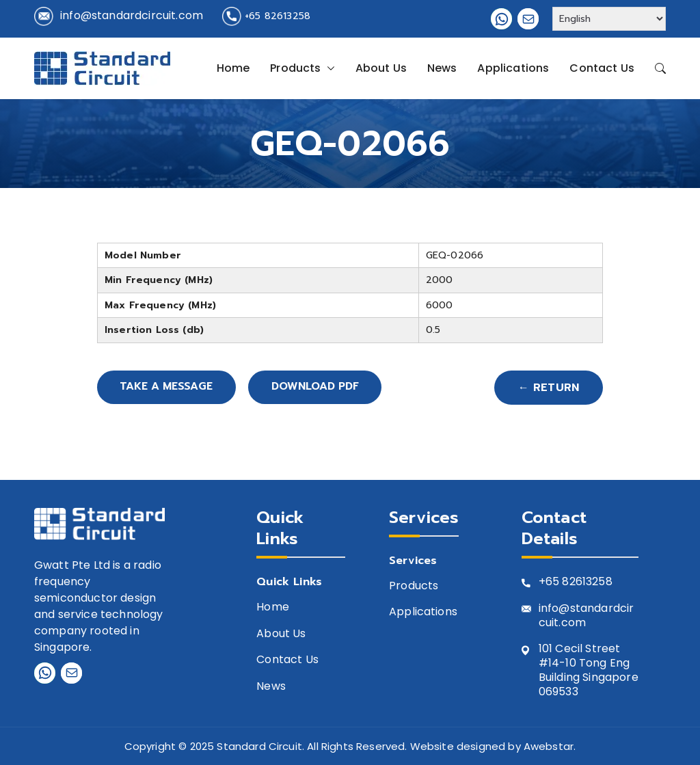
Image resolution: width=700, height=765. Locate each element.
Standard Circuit (259, 746)
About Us (381, 68)
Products (302, 68)
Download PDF (326, 388)
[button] (328, 68)
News (442, 68)
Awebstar (549, 746)
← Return (549, 388)
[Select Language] (609, 19)
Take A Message (170, 388)
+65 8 (554, 582)
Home (233, 68)
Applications (513, 68)
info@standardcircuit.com (132, 15)
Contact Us (602, 68)
